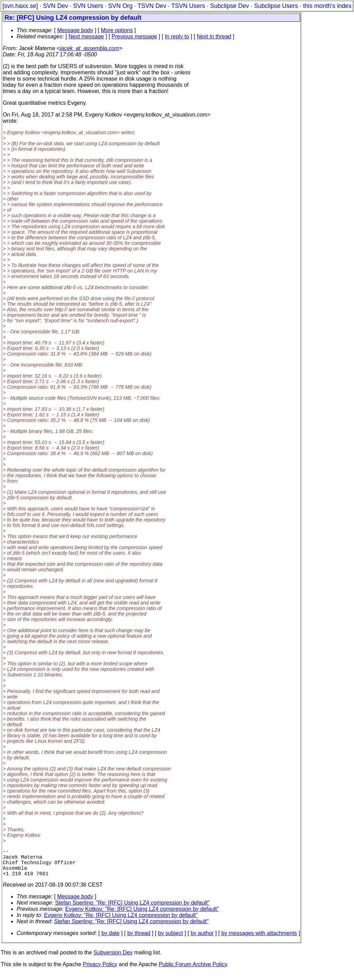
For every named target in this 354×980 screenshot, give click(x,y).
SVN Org (120, 6)
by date (110, 940)
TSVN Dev (152, 6)
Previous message (134, 36)
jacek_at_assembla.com (90, 48)
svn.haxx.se (20, 6)
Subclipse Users (276, 6)
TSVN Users (188, 6)
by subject (170, 940)
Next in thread (214, 36)
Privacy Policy (100, 971)
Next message (86, 36)
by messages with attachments (259, 940)
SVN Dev (55, 6)
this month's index (327, 6)
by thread (139, 940)
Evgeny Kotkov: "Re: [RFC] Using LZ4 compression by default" (142, 916)
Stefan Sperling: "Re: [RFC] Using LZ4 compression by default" (132, 910)
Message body (75, 30)
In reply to (177, 36)
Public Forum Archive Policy (193, 971)
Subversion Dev (113, 959)
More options (117, 30)
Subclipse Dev (230, 6)
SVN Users (88, 6)
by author (202, 940)
